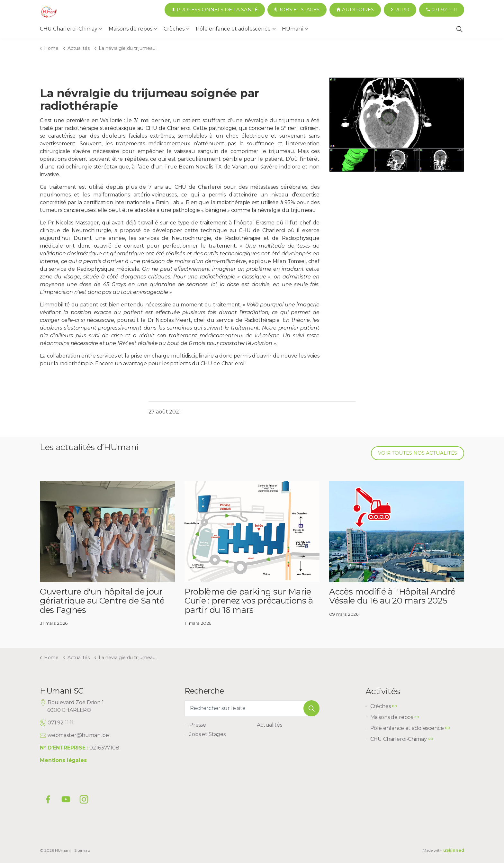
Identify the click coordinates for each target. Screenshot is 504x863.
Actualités (270, 725)
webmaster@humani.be (78, 735)
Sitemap (82, 850)
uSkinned (454, 850)
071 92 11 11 (442, 10)
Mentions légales (63, 760)
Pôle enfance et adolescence (233, 29)
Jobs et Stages (297, 10)
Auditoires (355, 10)
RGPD (400, 10)
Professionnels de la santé (215, 10)
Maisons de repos (130, 29)
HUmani (292, 29)
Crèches (174, 29)
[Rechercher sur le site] (252, 708)
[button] (311, 708)
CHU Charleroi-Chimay (69, 29)
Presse (198, 725)
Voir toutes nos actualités (418, 453)
